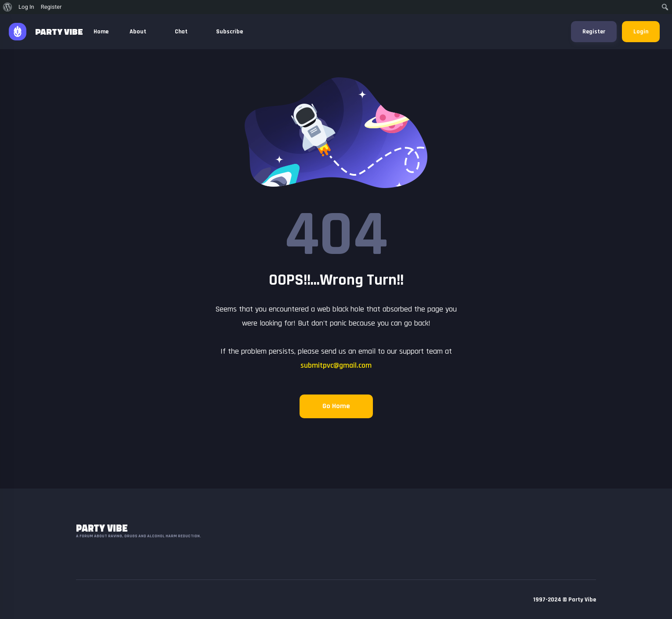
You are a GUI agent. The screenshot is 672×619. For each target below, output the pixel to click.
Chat (185, 32)
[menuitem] (8, 7)
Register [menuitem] (51, 7)
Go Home (336, 406)
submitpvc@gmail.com (336, 365)
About (142, 32)
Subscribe (229, 32)
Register (594, 32)
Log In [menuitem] (26, 7)
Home (101, 32)
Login (641, 32)
